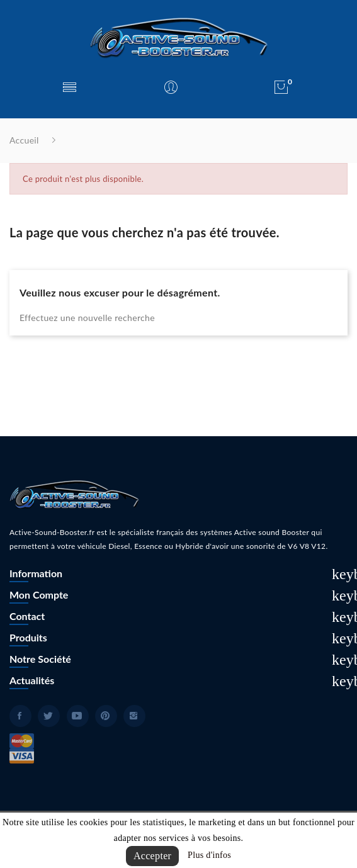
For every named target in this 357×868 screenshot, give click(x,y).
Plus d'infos (209, 855)
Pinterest (106, 716)
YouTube (78, 716)
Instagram (134, 716)
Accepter (152, 856)
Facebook (20, 716)
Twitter (49, 716)
